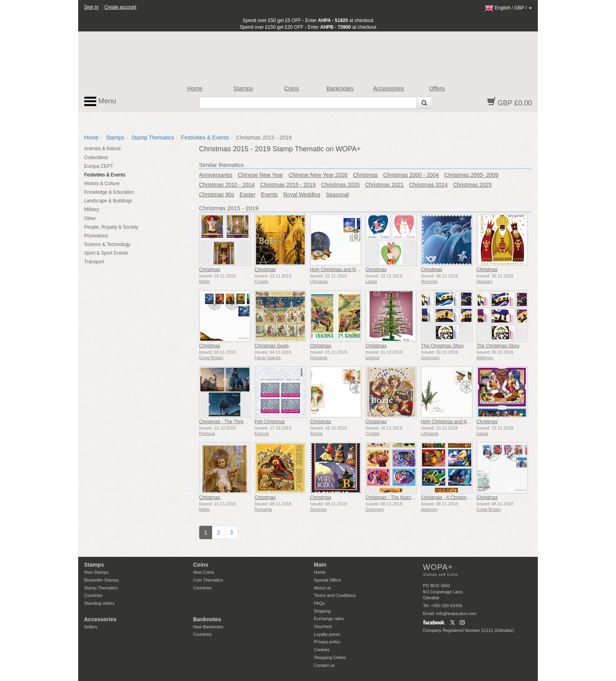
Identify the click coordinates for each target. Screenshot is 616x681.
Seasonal (337, 195)
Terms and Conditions (335, 595)
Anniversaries (216, 175)
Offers (437, 88)
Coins (292, 88)
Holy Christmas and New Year (341, 270)
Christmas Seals (272, 346)
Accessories (388, 88)
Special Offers (327, 580)
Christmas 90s (217, 195)
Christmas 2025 (472, 185)
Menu (100, 101)
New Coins (204, 572)
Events (269, 195)
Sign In (91, 7)
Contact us (324, 665)
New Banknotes (208, 627)
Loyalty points (327, 634)
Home (195, 88)
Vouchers (323, 626)
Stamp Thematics (153, 138)
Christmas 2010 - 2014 (227, 185)
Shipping (322, 611)
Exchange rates (329, 619)
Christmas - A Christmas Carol (452, 497)
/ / (508, 8)
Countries (93, 595)
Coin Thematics (208, 580)
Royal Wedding (302, 195)
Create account (120, 7)
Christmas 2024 (428, 185)
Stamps (243, 88)
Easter (247, 195)
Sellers (91, 627)
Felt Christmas (270, 422)
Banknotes (340, 88)
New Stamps (96, 572)
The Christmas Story (442, 346)
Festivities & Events (205, 138)
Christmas (365, 175)
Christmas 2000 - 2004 (411, 175)
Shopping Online (330, 657)
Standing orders (99, 603)
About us (322, 588)
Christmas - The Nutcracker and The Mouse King (416, 497)
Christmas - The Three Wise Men (234, 422)
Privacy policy (327, 642)
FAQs (319, 603)
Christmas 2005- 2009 (471, 175)
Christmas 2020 (341, 185)
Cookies (322, 650)
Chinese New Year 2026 (318, 175)
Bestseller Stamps (102, 580)
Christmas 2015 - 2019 (288, 185)
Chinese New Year (260, 175)
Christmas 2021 (385, 185)
